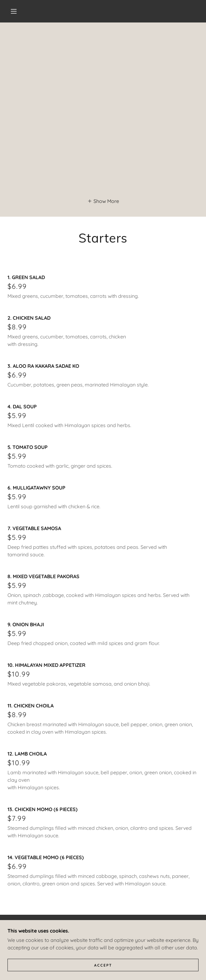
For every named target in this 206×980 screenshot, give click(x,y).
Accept (103, 965)
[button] (17, 11)
